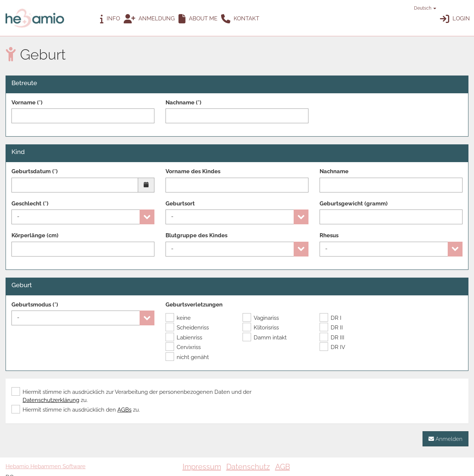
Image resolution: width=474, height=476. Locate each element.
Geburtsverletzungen (194, 305)
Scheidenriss (187, 328)
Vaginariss (261, 318)
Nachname (334, 171)
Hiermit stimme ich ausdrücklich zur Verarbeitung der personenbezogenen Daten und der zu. (131, 396)
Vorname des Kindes (193, 171)
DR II (331, 328)
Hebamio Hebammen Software (46, 466)
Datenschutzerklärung (51, 400)
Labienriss (184, 338)
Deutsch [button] (422, 8)
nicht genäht (187, 357)
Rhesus (329, 235)
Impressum (202, 467)
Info (110, 19)
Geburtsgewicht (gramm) (354, 204)
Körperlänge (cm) (35, 235)
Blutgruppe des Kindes (196, 235)
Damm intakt (265, 338)
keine (178, 318)
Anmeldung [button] (149, 19)
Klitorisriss (261, 328)
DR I (331, 318)
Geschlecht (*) (30, 204)
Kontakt (240, 19)
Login (455, 19)
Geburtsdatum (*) (35, 171)
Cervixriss (183, 347)
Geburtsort (180, 204)
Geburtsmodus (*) (35, 305)
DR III (332, 338)
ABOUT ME (198, 19)
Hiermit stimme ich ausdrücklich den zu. (76, 410)
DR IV (332, 347)
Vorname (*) (27, 103)
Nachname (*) (183, 103)
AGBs (124, 410)
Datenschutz (248, 467)
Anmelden (445, 439)
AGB (283, 467)
